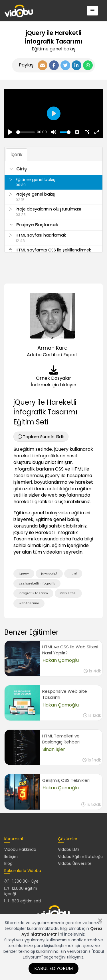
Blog (8, 864)
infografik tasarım (33, 593)
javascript (49, 573)
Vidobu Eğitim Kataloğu (80, 857)
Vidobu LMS (69, 850)
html (73, 573)
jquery (24, 573)
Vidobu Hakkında (20, 850)
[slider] (26, 132)
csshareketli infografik (37, 583)
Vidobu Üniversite (75, 864)
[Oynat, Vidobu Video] (10, 132)
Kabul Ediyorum (53, 968)
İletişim (11, 857)
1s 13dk (41, 437)
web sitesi (68, 593)
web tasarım (29, 603)
